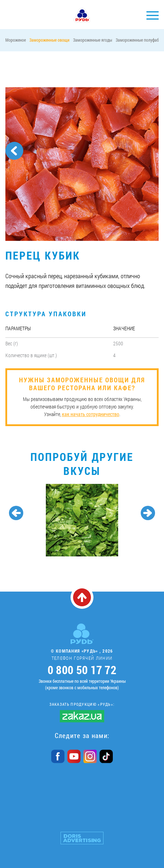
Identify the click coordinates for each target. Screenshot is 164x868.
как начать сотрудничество (91, 414)
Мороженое (16, 40)
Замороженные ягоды (93, 40)
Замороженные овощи (49, 40)
